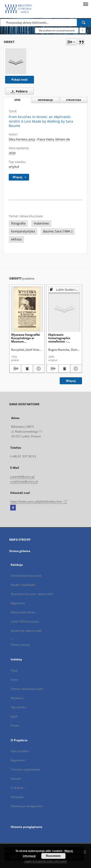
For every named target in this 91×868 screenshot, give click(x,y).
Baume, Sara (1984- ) (58, 231)
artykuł (14, 167)
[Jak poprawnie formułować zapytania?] (83, 30)
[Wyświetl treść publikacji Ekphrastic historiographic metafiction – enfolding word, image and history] (64, 369)
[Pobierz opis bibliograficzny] (15, 369)
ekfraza (16, 239)
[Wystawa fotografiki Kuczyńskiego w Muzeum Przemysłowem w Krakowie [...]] (27, 309)
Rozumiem (53, 856)
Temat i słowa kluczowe (27, 689)
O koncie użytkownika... (27, 769)
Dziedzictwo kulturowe (26, 576)
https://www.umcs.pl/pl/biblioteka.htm (39, 501)
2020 (12, 153)
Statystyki (17, 797)
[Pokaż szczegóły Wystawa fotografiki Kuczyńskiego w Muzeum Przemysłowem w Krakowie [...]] (38, 369)
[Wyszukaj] (84, 22)
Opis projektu (20, 751)
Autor (15, 680)
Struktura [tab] (74, 100)
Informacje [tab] (45, 100)
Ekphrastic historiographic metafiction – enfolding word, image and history (61, 338)
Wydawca (17, 698)
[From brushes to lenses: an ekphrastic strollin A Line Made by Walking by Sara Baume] (16, 61)
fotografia (18, 223)
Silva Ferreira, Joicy (22, 139)
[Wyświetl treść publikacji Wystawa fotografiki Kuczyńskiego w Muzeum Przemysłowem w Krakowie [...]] (27, 369)
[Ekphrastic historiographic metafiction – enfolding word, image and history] (64, 309)
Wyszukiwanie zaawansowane (57, 30)
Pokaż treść (20, 80)
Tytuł (14, 670)
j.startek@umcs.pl (22, 477)
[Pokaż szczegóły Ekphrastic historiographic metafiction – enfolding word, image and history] (75, 369)
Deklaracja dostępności (27, 806)
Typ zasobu (18, 707)
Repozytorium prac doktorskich (32, 594)
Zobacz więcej (20, 645)
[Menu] (85, 4)
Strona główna (20, 551)
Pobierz (18, 91)
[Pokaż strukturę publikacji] (64, 290)
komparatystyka (23, 231)
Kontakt (16, 779)
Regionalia (18, 603)
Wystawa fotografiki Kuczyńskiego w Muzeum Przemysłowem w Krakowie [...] (26, 338)
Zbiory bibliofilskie (23, 612)
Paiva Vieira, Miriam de (54, 139)
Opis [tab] (17, 100)
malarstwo (41, 223)
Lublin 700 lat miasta (25, 621)
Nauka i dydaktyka (23, 585)
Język (14, 716)
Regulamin (18, 760)
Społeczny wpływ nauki (26, 631)
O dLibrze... (18, 788)
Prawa (15, 725)
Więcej (71, 381)
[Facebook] (13, 508)
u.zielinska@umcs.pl (24, 481)
